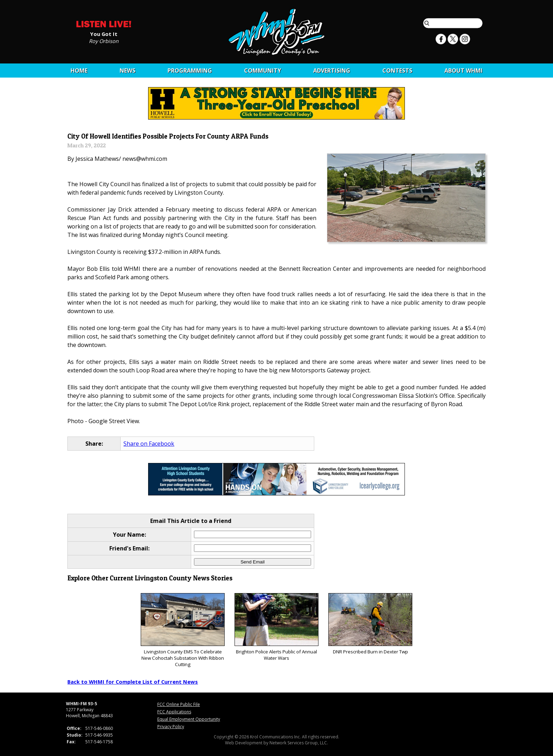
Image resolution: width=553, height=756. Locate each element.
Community (263, 71)
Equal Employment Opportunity (189, 719)
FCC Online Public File (179, 704)
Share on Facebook (149, 444)
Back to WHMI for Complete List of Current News (133, 682)
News (127, 71)
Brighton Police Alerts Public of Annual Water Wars (276, 627)
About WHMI (463, 71)
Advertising (332, 71)
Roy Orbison (104, 41)
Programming (190, 71)
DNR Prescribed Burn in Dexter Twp (370, 624)
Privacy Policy (171, 727)
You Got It (104, 33)
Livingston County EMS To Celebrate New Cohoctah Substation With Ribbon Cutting (183, 630)
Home (79, 71)
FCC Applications (174, 712)
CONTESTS (397, 71)
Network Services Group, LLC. (299, 743)
